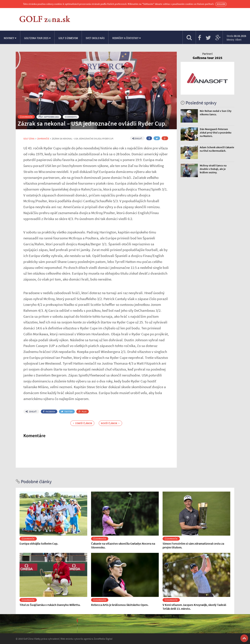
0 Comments (71, 117)
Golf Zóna (29, 139)
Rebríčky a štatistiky (127, 38)
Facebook (49, 412)
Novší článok (110, 423)
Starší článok (83, 423)
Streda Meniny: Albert (236, 38)
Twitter (67, 412)
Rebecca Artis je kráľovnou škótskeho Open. (120, 605)
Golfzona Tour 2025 (37, 38)
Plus (83, 412)
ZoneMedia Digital (103, 639)
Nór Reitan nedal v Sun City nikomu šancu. (216, 113)
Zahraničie (26, 117)
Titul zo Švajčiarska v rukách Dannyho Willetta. (50, 605)
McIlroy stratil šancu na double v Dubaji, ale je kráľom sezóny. (213, 169)
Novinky (10, 38)
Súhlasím (221, 4)
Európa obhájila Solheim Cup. (39, 543)
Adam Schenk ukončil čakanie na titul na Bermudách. (217, 149)
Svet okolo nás (95, 38)
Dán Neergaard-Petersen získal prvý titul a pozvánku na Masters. (216, 133)
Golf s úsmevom (68, 38)
